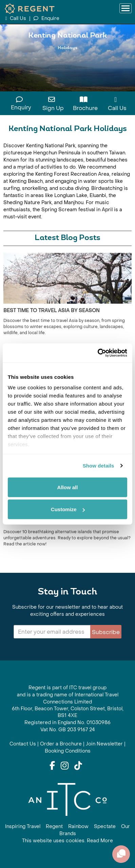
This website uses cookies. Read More (67, 841)
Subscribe (106, 632)
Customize (68, 509)
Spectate (105, 827)
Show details (99, 466)
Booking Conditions (68, 751)
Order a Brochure (61, 744)
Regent (54, 827)
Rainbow (78, 827)
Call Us (16, 18)
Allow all (68, 487)
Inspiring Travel (23, 827)
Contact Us (23, 744)
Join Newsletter (104, 744)
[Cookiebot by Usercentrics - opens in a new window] (98, 353)
